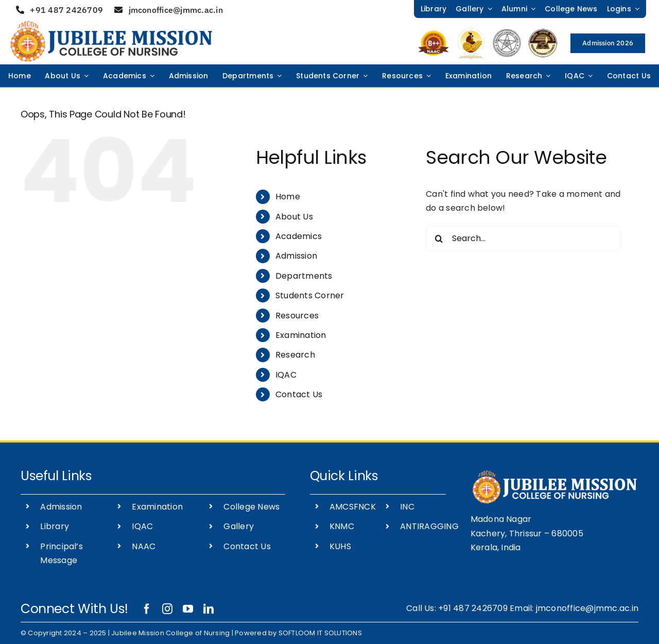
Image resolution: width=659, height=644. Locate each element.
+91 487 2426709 (473, 608)
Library (55, 526)
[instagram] (167, 609)
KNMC (342, 526)
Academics (299, 236)
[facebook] (147, 609)
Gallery (239, 526)
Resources (297, 316)
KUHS (340, 546)
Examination (301, 335)
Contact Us (299, 394)
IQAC (286, 375)
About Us (294, 217)
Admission (296, 256)
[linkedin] (209, 609)
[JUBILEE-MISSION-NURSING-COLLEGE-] (111, 24)
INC (407, 507)
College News (252, 507)
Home (288, 197)
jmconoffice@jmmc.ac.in (587, 608)
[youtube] (188, 609)
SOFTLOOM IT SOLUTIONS (320, 633)
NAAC (144, 546)
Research (295, 355)
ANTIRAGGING (429, 526)
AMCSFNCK (353, 507)
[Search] (439, 239)
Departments (304, 276)
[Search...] (524, 239)
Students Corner (310, 295)
